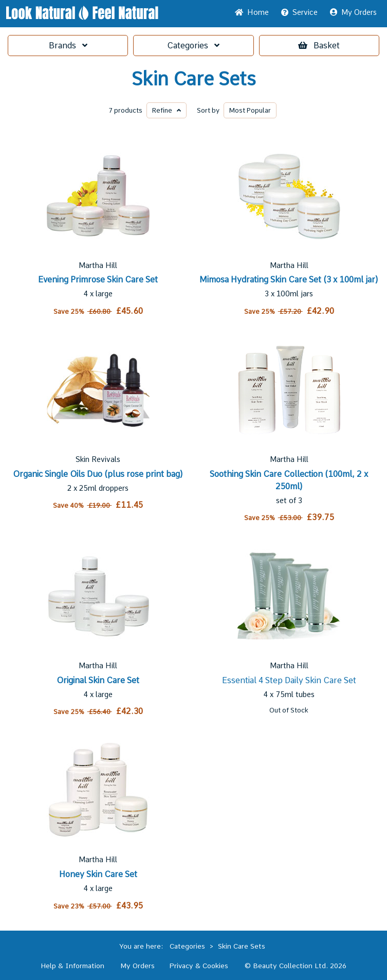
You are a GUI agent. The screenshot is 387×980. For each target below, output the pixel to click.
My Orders (353, 12)
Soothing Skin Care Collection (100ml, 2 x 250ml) (289, 480)
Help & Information (72, 966)
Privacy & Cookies (199, 966)
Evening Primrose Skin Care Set (98, 280)
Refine (167, 110)
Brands (68, 46)
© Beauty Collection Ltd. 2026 (296, 966)
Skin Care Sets (194, 79)
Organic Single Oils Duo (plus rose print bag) (98, 474)
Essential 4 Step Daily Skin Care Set (289, 680)
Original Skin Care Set (98, 680)
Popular (250, 110)
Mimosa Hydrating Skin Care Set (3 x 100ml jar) (289, 280)
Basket (319, 46)
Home (252, 12)
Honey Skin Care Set (98, 874)
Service (299, 12)
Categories (193, 46)
